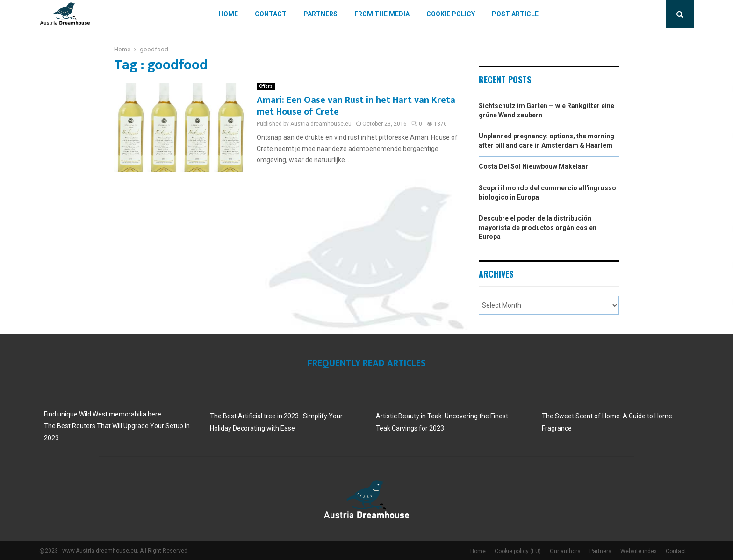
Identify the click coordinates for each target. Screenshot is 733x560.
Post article (515, 14)
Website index (639, 551)
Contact (271, 14)
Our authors (565, 551)
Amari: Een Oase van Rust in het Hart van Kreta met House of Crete (356, 106)
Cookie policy (451, 14)
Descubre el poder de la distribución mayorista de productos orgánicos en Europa (538, 227)
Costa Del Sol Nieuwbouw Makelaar (533, 166)
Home (228, 14)
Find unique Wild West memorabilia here (103, 414)
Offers (266, 86)
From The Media (382, 14)
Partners (320, 14)
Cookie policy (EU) (518, 551)
